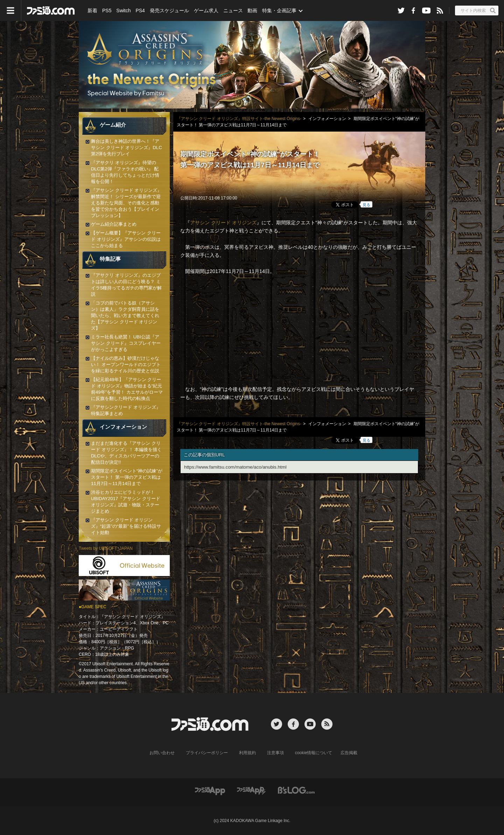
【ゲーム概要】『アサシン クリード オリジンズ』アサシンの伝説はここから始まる (126, 239)
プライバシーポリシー (207, 753)
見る (366, 205)
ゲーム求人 (206, 10)
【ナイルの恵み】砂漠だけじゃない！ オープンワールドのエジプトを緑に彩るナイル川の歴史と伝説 (126, 364)
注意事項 (275, 753)
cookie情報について (314, 753)
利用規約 (247, 753)
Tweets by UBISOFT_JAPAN (106, 548)
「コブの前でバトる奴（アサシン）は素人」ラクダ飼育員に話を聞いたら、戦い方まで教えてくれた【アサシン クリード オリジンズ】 (125, 315)
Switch (123, 10)
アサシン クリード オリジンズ (223, 223)
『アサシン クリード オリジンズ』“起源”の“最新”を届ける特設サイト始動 (126, 526)
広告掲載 (349, 753)
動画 (252, 10)
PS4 (140, 10)
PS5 (107, 10)
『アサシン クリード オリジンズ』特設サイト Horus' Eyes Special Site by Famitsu (252, 65)
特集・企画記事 (279, 10)
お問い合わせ (162, 753)
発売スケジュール (169, 10)
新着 (92, 10)
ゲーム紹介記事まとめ (114, 224)
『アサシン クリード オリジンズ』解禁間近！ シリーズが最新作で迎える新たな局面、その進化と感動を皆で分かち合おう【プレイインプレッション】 (126, 203)
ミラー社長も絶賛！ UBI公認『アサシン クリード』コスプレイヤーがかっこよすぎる (126, 343)
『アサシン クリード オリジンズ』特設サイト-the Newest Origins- (239, 119)
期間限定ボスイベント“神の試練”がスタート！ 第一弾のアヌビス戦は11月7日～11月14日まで (127, 477)
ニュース (233, 10)
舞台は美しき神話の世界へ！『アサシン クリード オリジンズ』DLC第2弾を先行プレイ (127, 148)
